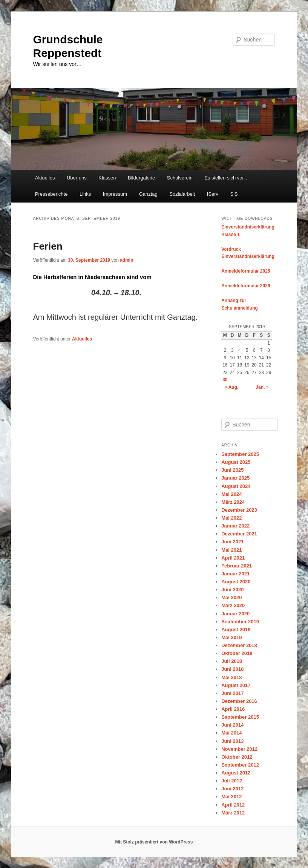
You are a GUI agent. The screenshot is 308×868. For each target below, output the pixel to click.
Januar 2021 (235, 574)
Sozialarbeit (182, 194)
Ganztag (148, 194)
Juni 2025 (232, 470)
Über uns (77, 178)
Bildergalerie (141, 178)
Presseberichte (51, 194)
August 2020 (236, 582)
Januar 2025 (235, 478)
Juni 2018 (232, 669)
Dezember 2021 (239, 534)
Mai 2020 (231, 597)
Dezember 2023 (239, 510)
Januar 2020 (235, 614)
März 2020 (233, 605)
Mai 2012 (231, 797)
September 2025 (240, 454)
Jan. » (262, 387)
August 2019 (236, 630)
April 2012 (233, 805)
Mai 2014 (231, 733)
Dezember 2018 (239, 645)
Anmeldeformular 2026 (246, 286)
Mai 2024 (231, 494)
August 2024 (236, 486)
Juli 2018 (232, 661)
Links (85, 194)
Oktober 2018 (237, 653)
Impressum (115, 194)
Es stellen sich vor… (227, 178)
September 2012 (240, 765)
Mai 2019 (231, 637)
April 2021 (233, 558)
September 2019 (240, 622)
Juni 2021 (232, 542)
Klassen (107, 178)
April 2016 (233, 709)
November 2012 (239, 749)
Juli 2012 (232, 781)
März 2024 (233, 502)
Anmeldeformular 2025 (246, 271)
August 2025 (236, 462)
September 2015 (240, 717)
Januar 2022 (235, 526)
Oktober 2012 (237, 757)
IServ (213, 194)
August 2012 (236, 773)
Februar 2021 (237, 566)
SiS (234, 194)
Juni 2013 (232, 741)
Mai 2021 (231, 550)
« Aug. (231, 387)
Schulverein (180, 178)
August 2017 (236, 685)
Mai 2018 (231, 677)
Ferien (48, 246)
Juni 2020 (232, 590)
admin (126, 260)
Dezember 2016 (239, 701)
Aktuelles (45, 178)
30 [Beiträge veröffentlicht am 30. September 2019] (225, 380)
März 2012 (233, 813)
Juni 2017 (232, 693)
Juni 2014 (232, 725)
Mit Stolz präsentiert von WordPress (154, 842)
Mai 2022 (231, 518)
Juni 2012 (232, 789)
